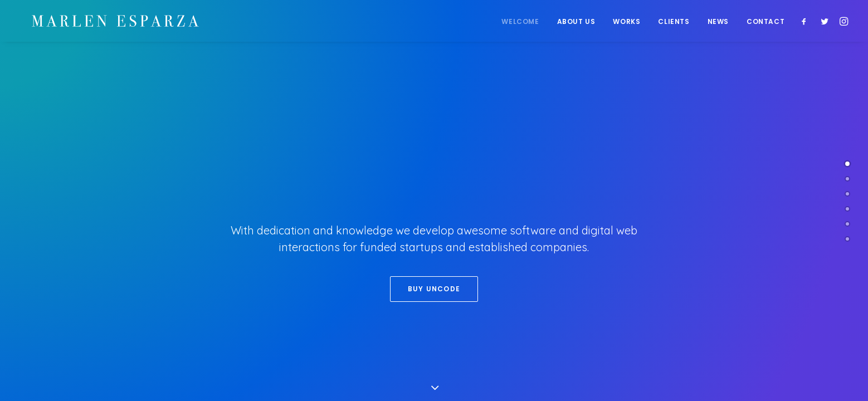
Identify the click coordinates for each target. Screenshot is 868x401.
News (718, 23)
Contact (765, 23)
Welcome (520, 23)
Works (626, 23)
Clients (674, 23)
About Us (576, 23)
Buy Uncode (434, 289)
